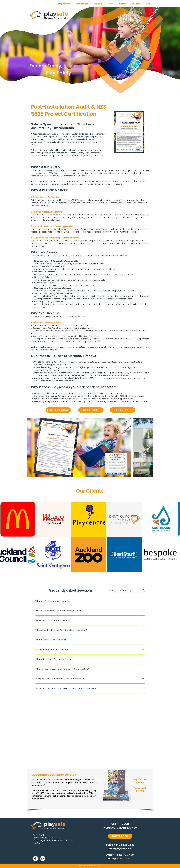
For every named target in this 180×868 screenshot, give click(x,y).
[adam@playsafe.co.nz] (120, 859)
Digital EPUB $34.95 (140, 781)
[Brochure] (91, 410)
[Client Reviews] (58, 410)
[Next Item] (149, 448)
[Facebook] (35, 859)
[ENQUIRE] (123, 410)
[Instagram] (43, 859)
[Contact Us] (120, 836)
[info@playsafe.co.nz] (120, 849)
